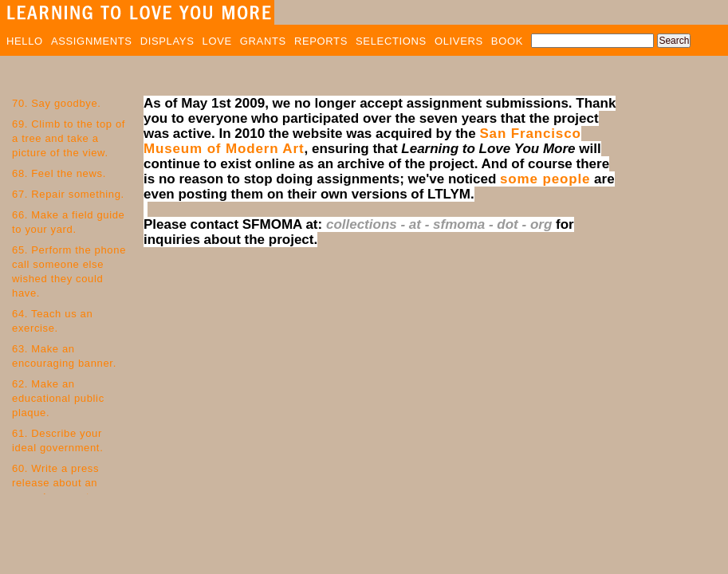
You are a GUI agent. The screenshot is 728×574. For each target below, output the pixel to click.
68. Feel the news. (59, 173)
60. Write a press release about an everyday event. (55, 483)
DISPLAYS (167, 41)
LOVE (217, 41)
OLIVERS (459, 41)
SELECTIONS (391, 41)
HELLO (25, 41)
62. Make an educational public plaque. (58, 398)
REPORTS (321, 41)
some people (545, 179)
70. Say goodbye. (57, 103)
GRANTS (263, 41)
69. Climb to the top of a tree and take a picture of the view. (69, 138)
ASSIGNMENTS (92, 41)
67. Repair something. (68, 194)
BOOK (507, 41)
